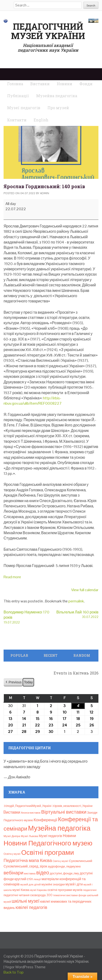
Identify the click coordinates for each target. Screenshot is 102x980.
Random (82, 655)
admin (45, 193)
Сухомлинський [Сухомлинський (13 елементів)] (81, 861)
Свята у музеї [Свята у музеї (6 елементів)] (60, 861)
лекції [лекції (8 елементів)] (37, 879)
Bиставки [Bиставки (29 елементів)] (12, 812)
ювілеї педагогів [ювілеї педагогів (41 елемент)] (31, 907)
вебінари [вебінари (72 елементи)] (13, 873)
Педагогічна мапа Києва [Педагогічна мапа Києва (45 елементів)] (28, 860)
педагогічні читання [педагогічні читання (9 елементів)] (17, 895)
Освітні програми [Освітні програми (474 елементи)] (48, 852)
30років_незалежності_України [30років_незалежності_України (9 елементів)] (72, 806)
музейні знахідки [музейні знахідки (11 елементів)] (53, 884)
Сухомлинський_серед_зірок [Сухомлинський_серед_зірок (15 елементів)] (25, 866)
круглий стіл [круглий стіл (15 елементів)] (23, 879)
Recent (51, 655)
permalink (76, 601)
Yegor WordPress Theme (25, 967)
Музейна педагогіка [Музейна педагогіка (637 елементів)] (59, 828)
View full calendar (85, 590)
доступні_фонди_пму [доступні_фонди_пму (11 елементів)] (64, 873)
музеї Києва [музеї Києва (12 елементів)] (21, 890)
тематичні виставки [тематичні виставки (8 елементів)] (66, 895)
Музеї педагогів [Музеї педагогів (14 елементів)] (51, 836)
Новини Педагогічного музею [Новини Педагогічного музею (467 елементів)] (48, 843)
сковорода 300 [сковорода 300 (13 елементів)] (41, 895)
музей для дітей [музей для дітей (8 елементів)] (30, 884)
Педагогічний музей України (48, 31)
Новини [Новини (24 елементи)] (69, 836)
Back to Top (14, 972)
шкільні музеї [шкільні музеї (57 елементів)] (26, 901)
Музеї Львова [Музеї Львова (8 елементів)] (30, 836)
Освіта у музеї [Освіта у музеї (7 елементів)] (12, 854)
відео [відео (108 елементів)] (43, 872)
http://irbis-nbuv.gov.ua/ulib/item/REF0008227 (33, 401)
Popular (19, 655)
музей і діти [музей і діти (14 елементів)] (74, 884)
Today (28, 682)
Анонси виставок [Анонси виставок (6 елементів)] (31, 813)
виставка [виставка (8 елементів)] (30, 873)
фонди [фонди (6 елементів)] (82, 895)
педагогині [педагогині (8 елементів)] (90, 890)
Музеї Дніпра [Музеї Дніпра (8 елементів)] (12, 836)
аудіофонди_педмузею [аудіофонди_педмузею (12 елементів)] (64, 866)
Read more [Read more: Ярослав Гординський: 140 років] (12, 577)
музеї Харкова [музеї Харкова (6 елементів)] (38, 890)
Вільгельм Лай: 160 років (75, 614)
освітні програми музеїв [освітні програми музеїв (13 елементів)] (65, 890)
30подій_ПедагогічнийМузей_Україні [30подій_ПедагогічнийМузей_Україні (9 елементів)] (28, 806)
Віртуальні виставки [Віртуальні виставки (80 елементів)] (64, 812)
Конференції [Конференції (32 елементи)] (45, 820)
